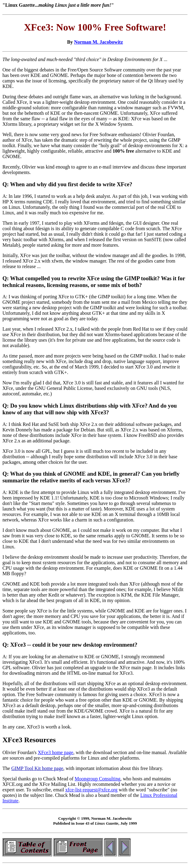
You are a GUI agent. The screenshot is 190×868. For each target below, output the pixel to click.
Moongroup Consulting (98, 779)
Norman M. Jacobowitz (99, 42)
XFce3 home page (56, 752)
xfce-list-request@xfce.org (91, 790)
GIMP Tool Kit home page (37, 768)
